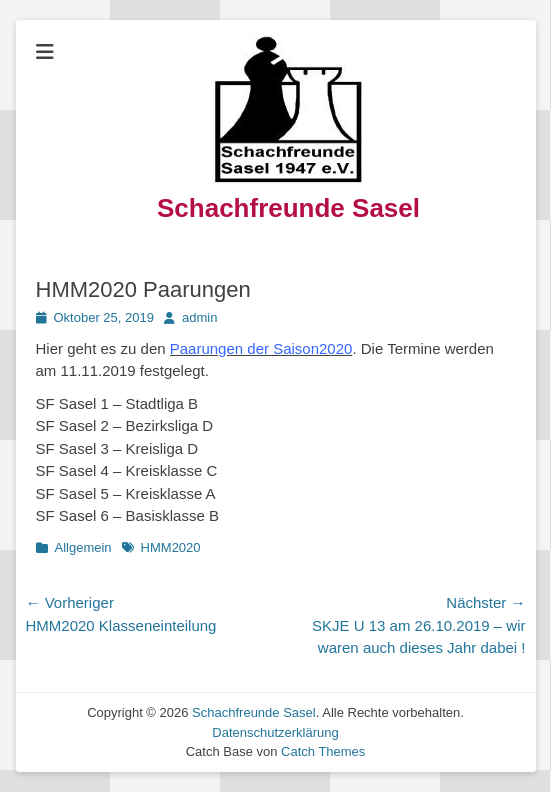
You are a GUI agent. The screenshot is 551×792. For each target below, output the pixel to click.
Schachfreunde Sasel (288, 208)
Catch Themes (323, 751)
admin (199, 317)
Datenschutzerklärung (275, 732)
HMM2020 (171, 547)
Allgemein (83, 547)
